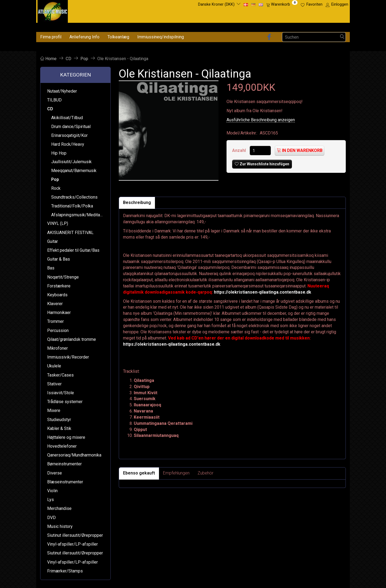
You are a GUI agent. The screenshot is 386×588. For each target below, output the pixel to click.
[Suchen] (342, 37)
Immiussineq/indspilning (161, 37)
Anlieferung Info (84, 37)
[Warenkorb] (282, 5)
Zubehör (205, 473)
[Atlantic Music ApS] (53, 10)
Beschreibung (137, 202)
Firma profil (51, 37)
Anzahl (240, 150)
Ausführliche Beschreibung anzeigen (261, 120)
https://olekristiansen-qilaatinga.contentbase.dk (263, 292)
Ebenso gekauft (139, 473)
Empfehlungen (176, 473)
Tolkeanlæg (118, 37)
